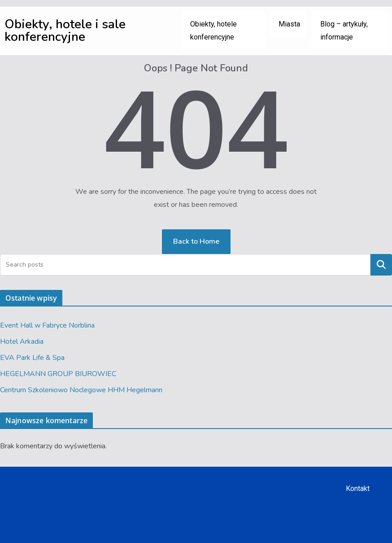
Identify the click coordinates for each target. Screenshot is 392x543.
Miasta (289, 24)
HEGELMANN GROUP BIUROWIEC (58, 374)
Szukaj (381, 264)
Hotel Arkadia (22, 342)
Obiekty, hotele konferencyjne (213, 31)
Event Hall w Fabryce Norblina (47, 325)
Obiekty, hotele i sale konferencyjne (65, 31)
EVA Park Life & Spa (32, 358)
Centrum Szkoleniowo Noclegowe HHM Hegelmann (81, 390)
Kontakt (358, 488)
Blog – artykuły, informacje (344, 31)
